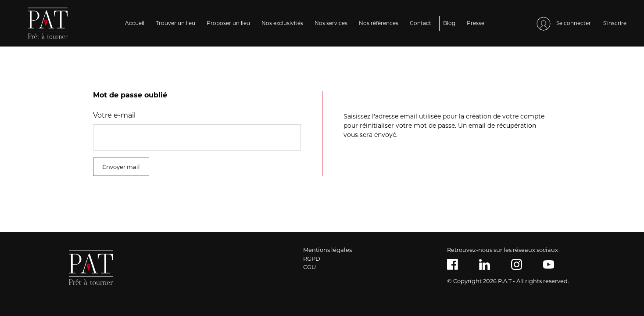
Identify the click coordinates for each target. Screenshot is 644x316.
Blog (449, 23)
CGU (309, 267)
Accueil (135, 23)
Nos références (379, 23)
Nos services (331, 23)
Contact (420, 23)
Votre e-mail (114, 115)
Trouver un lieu (175, 23)
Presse (476, 23)
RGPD (312, 259)
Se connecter (564, 24)
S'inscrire (615, 23)
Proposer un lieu (228, 23)
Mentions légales (327, 250)
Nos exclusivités (282, 23)
